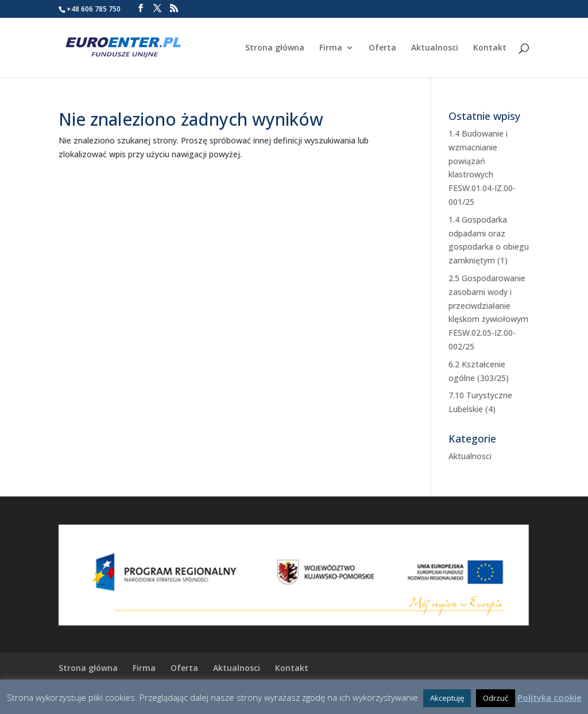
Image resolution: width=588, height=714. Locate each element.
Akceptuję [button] (447, 698)
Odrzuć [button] (496, 698)
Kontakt (490, 48)
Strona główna (275, 48)
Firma (331, 48)
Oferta (382, 48)
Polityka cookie (550, 697)
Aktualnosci (435, 48)
